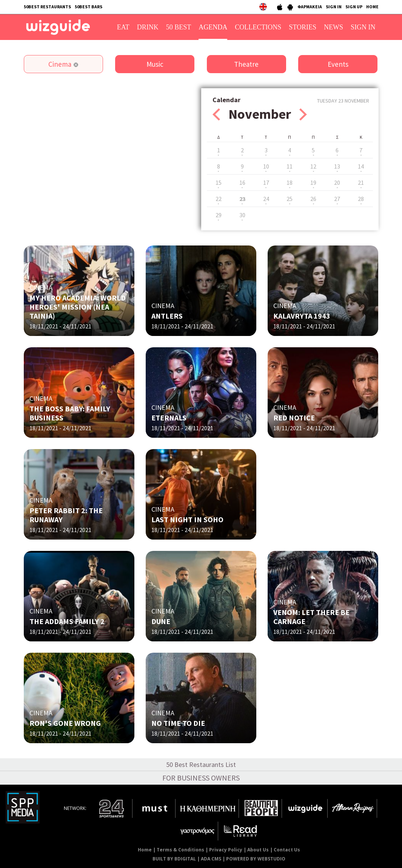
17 (266, 182)
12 (313, 166)
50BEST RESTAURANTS (47, 7)
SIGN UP (354, 7)
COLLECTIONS (258, 27)
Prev (216, 114)
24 (266, 199)
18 (290, 182)
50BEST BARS (89, 7)
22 (219, 199)
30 (242, 215)
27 (337, 199)
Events (338, 64)
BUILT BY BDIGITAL (174, 859)
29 (219, 215)
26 (313, 199)
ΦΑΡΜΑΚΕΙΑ (310, 7)
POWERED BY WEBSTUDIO (256, 859)
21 (361, 182)
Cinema (60, 64)
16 (242, 182)
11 (290, 166)
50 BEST (179, 27)
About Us (258, 850)
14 (361, 166)
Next (303, 114)
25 (290, 199)
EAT (123, 27)
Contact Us (287, 850)
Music (155, 64)
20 (337, 182)
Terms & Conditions (180, 850)
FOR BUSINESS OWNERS (201, 778)
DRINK (148, 27)
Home (145, 850)
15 (219, 182)
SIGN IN (334, 7)
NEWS (333, 27)
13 (337, 166)
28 (361, 199)
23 (242, 199)
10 (266, 166)
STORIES (303, 27)
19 (313, 182)
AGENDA (213, 27)
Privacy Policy (226, 850)
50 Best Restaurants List (201, 764)
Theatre (246, 64)
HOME (372, 7)
